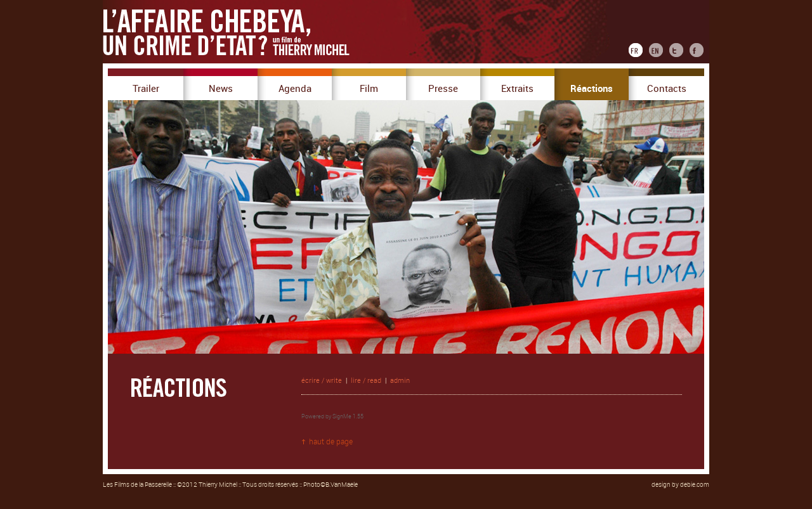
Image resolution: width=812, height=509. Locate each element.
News (221, 89)
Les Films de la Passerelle (137, 485)
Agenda (295, 89)
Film (369, 89)
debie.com (695, 485)
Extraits (517, 89)
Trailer (146, 89)
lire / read (366, 381)
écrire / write (322, 381)
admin (400, 381)
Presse (443, 89)
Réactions (592, 89)
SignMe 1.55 (348, 416)
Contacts (667, 89)
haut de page (331, 442)
